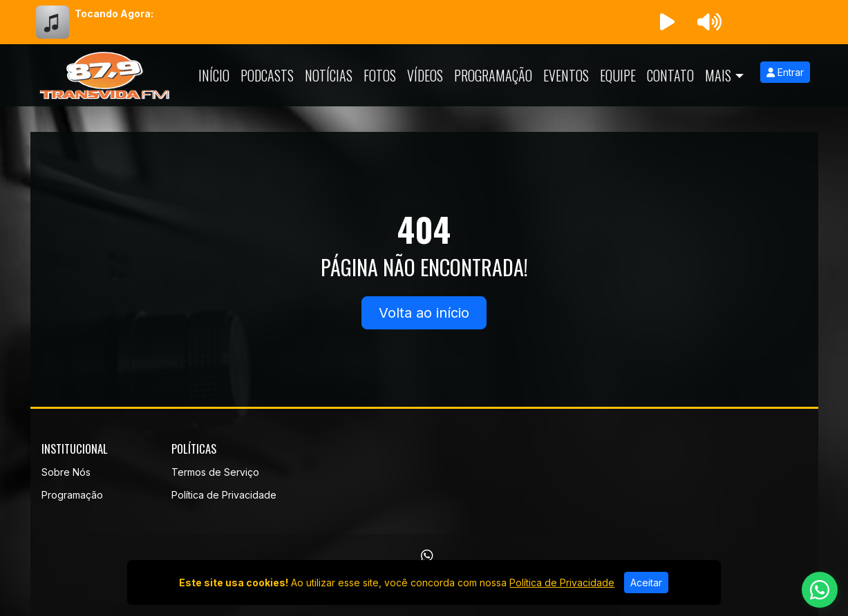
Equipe (618, 75)
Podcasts (267, 75)
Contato (670, 75)
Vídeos (425, 75)
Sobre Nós (66, 472)
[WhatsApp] (427, 556)
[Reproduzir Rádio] (668, 22)
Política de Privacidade (224, 495)
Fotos (380, 75)
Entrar (785, 72)
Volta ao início (424, 313)
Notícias (329, 75)
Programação (493, 75)
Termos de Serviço (215, 472)
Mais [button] (718, 75)
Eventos (566, 75)
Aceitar (646, 583)
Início (214, 75)
